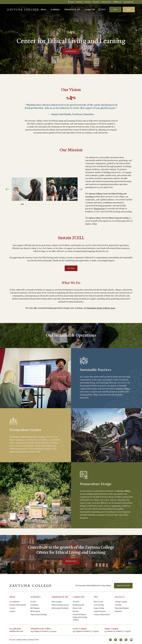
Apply (129, 10)
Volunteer (118, 611)
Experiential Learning (39, 615)
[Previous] (7, 189)
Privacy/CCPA (34, 640)
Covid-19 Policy (22, 640)
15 (66, 204)
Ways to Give (98, 602)
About (43, 10)
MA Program (35, 611)
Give (115, 10)
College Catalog (121, 602)
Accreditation (14, 602)
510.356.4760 (15, 629)
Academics (55, 10)
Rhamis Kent (99, 209)
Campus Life (90, 10)
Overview (76, 602)
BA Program (35, 608)
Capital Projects (100, 611)
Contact (12, 611)
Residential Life (78, 605)
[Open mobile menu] (102, 10)
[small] (110, 640)
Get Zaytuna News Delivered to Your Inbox (93, 586)
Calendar (118, 605)
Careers (12, 608)
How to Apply (57, 602)
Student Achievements (18, 605)
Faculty (33, 602)
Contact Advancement (102, 615)
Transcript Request (122, 608)
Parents (76, 611)
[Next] (81, 189)
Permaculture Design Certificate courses (101, 308)
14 (62, 204)
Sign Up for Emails (123, 586)
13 (59, 204)
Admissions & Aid (72, 10)
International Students (60, 608)
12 (56, 204)
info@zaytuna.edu (16, 631)
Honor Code (77, 608)
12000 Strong (99, 605)
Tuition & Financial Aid (60, 605)
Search (71, 2)
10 (49, 204)
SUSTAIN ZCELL (71, 51)
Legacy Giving (99, 608)
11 (52, 204)
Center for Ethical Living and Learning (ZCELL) (80, 617)
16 (69, 204)
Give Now (71, 268)
